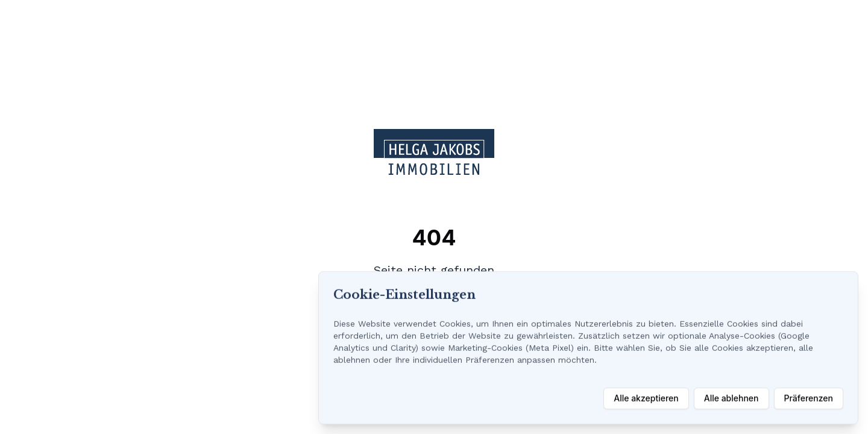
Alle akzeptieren (646, 398)
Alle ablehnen (731, 398)
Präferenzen (809, 398)
